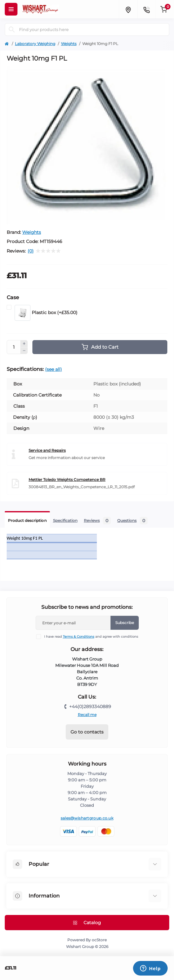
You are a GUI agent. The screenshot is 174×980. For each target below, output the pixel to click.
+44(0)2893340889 (90, 707)
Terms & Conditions (79, 637)
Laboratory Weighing (35, 44)
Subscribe (125, 623)
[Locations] (128, 9)
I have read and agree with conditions (91, 637)
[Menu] (11, 9)
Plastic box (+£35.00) (46, 313)
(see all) (54, 369)
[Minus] (24, 351)
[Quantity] (14, 347)
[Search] (12, 30)
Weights (69, 44)
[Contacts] (146, 9)
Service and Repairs (47, 450)
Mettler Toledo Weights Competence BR (67, 480)
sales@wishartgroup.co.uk (87, 818)
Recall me (87, 715)
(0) (31, 251)
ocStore (99, 940)
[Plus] (24, 344)
